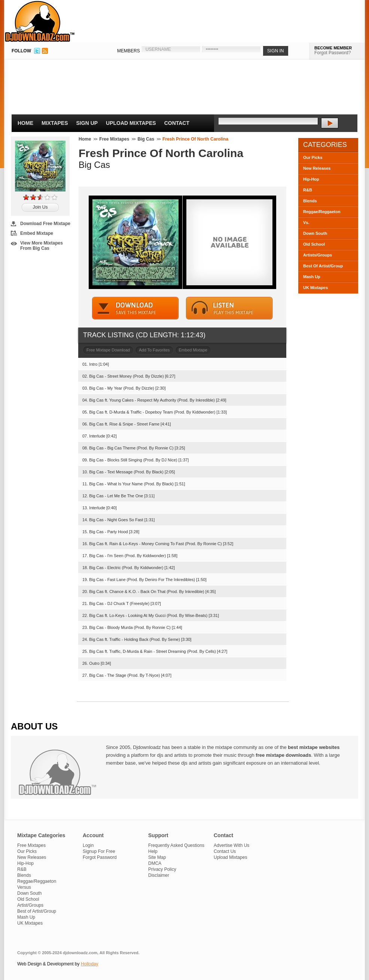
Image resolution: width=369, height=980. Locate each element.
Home (25, 123)
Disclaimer (159, 875)
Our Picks (313, 157)
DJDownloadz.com (40, 21)
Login (88, 845)
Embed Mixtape (37, 233)
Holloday (90, 964)
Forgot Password (100, 857)
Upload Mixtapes (131, 123)
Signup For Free (99, 851)
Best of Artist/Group (37, 911)
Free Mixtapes (114, 139)
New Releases (317, 168)
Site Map (157, 857)
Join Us (40, 207)
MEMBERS (129, 51)
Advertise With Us (231, 845)
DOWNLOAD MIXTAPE (135, 308)
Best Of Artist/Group (323, 266)
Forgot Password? (333, 53)
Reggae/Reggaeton (322, 212)
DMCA (155, 863)
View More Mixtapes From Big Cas (42, 246)
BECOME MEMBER (333, 48)
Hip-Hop (311, 179)
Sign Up (87, 123)
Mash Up (312, 277)
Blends (310, 201)
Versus (24, 887)
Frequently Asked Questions (176, 845)
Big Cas (146, 139)
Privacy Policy (162, 869)
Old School (314, 244)
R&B (308, 190)
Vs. (306, 222)
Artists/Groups (318, 255)
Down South (315, 233)
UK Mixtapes (315, 288)
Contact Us (225, 851)
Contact (177, 123)
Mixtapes (55, 123)
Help (153, 851)
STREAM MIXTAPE (229, 308)
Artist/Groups (30, 905)
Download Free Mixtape (45, 224)
